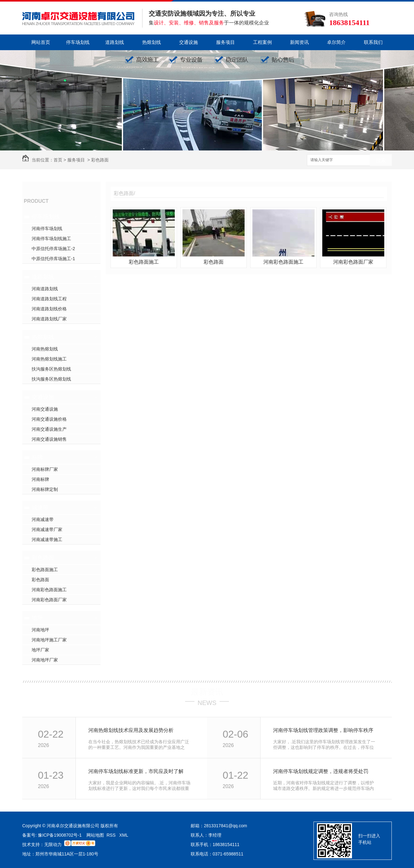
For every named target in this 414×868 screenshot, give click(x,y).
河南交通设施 (45, 409)
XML (124, 835)
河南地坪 (40, 630)
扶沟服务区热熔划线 (51, 369)
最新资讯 (207, 692)
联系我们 (373, 42)
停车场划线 (78, 42)
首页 (58, 160)
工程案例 (262, 42)
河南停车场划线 (47, 229)
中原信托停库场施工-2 (53, 249)
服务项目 (225, 42)
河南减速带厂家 (47, 529)
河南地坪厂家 (45, 660)
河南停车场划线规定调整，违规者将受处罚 (321, 771)
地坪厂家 (40, 650)
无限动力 (53, 844)
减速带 (40, 508)
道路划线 (115, 42)
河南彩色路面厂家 (49, 600)
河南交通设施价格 (49, 419)
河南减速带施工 (47, 539)
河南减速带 (43, 519)
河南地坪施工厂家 (49, 640)
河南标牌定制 (45, 489)
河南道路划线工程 (49, 299)
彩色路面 (100, 160)
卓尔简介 (336, 42)
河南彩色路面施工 (49, 590)
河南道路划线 (45, 289)
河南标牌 (40, 479)
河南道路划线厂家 (49, 319)
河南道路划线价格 (49, 309)
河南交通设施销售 (49, 439)
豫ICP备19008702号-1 (60, 835)
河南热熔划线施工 (49, 359)
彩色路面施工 (45, 570)
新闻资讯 (299, 42)
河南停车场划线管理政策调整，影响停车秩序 (323, 730)
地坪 (37, 618)
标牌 (37, 457)
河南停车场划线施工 (51, 239)
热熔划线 (152, 42)
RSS (112, 835)
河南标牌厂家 (45, 469)
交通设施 (189, 42)
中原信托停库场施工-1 (53, 259)
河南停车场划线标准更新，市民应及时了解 (136, 771)
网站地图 (95, 835)
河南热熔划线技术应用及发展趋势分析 (131, 730)
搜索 (381, 160)
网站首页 (41, 42)
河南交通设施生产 (49, 429)
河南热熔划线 (45, 349)
